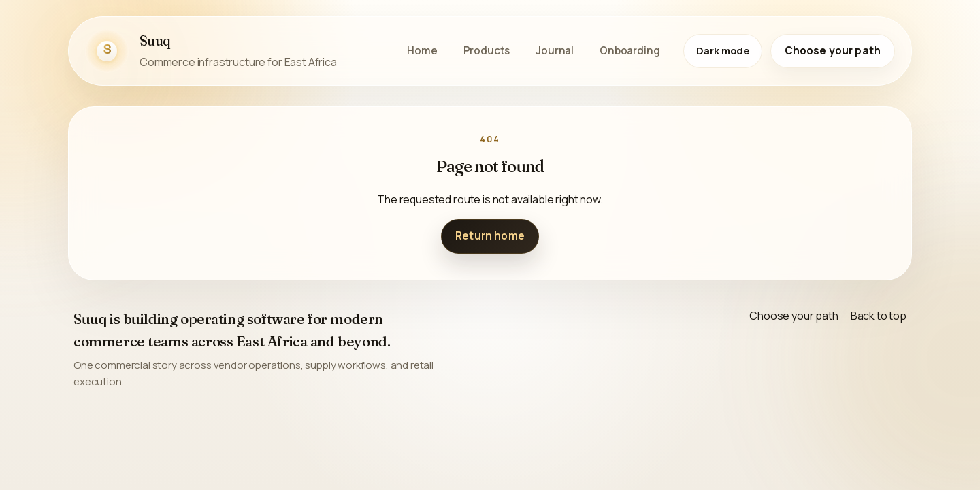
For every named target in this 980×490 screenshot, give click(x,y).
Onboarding (630, 51)
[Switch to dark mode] (723, 51)
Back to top (879, 316)
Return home (490, 236)
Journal (555, 51)
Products (487, 51)
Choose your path (833, 51)
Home (422, 51)
